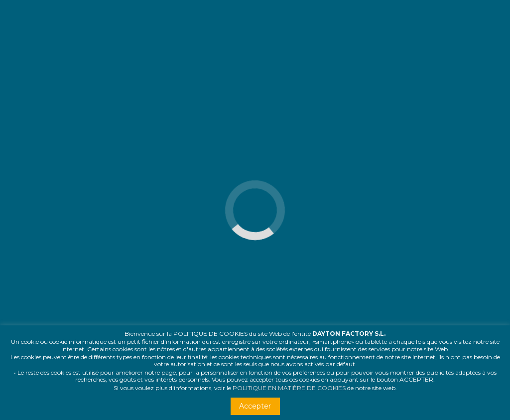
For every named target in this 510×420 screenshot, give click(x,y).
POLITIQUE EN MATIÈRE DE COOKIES (289, 388)
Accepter (255, 406)
